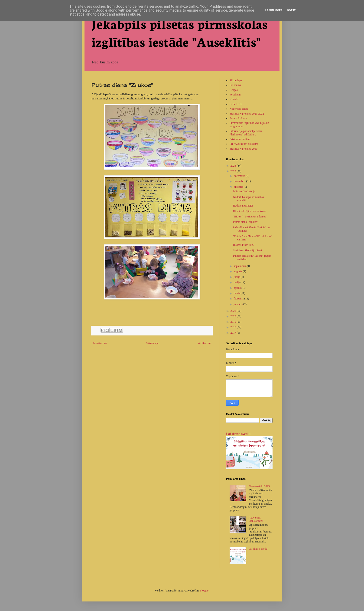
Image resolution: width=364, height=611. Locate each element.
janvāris (239, 304)
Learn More (274, 10)
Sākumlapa (152, 343)
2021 (234, 311)
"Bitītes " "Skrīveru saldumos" (250, 217)
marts (237, 293)
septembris (240, 266)
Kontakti (234, 99)
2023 (234, 166)
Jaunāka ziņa (100, 343)
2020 (234, 316)
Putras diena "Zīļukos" (246, 222)
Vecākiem (235, 95)
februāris (239, 299)
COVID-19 (236, 104)
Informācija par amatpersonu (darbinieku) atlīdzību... (246, 133)
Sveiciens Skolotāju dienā (247, 250)
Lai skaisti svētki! (238, 434)
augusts (238, 271)
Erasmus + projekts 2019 (244, 149)
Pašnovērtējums (238, 118)
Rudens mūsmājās (243, 206)
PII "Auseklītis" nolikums (244, 144)
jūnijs (237, 277)
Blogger (204, 591)
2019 (234, 322)
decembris (240, 176)
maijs (237, 282)
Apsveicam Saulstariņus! (256, 519)
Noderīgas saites (239, 109)
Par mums (235, 85)
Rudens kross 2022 (244, 245)
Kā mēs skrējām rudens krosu (250, 211)
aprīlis (238, 288)
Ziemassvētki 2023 (259, 486)
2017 (234, 333)
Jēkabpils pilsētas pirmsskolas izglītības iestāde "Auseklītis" (179, 32)
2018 (234, 327)
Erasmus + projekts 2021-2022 (247, 114)
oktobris (239, 187)
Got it (291, 10)
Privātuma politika (240, 139)
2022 (234, 171)
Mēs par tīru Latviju (244, 191)
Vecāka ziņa (204, 343)
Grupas (234, 90)
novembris (240, 181)
